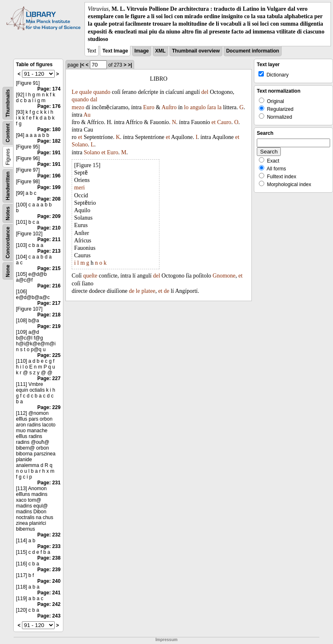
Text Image (115, 51)
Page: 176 (49, 106)
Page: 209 (49, 216)
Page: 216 (49, 286)
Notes (8, 213)
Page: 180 (49, 129)
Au (87, 115)
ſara (211, 107)
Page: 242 (49, 604)
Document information (253, 51)
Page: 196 (49, 176)
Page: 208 (49, 199)
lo (186, 107)
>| (130, 65)
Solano (80, 145)
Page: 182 (49, 141)
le (138, 291)
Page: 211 (49, 239)
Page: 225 (49, 355)
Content (8, 133)
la (220, 107)
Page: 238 (49, 558)
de (132, 291)
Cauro (224, 122)
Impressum (166, 640)
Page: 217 (49, 303)
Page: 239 (49, 570)
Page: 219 (49, 326)
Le (75, 92)
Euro (149, 107)
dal (94, 99)
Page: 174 (49, 89)
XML (160, 51)
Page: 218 (49, 315)
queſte (90, 276)
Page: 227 (49, 378)
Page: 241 (49, 593)
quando (102, 92)
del (205, 92)
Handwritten (8, 186)
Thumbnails (8, 103)
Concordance (8, 243)
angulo (198, 107)
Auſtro (169, 107)
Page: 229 (49, 407)
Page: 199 (49, 187)
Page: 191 (49, 153)
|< (82, 65)
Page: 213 (49, 251)
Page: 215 (49, 268)
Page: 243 (49, 616)
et (214, 122)
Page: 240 (49, 581)
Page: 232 (49, 535)
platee (148, 291)
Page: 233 (49, 546)
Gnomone (224, 276)
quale (85, 92)
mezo (78, 107)
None (8, 271)
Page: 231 (49, 483)
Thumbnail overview (196, 51)
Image (142, 51)
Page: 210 (49, 228)
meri (80, 188)
